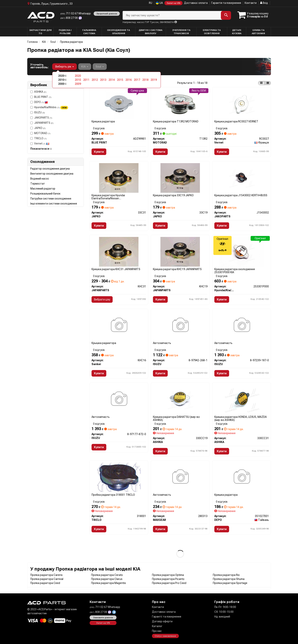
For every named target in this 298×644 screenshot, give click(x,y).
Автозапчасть (162, 343)
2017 (137, 80)
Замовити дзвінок (103, 618)
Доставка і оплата (196, 3)
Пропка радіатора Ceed (45, 583)
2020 (78, 76)
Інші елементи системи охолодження (54, 204)
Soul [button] (100, 67)
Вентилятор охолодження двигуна (52, 174)
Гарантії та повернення (167, 617)
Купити (99, 152)
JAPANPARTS (42, 123)
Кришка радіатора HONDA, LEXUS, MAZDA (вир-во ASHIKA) (241, 418)
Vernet (40, 143)
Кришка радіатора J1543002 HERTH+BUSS (241, 195)
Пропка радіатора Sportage (230, 583)
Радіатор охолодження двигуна (50, 169)
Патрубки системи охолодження (51, 199)
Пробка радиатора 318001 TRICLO (113, 495)
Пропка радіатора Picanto (168, 579)
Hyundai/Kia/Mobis (49, 107)
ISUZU (38, 112)
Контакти (251, 3)
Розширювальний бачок (45, 194)
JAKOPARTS (41, 118)
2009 (78, 84)
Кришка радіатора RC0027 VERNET (236, 121)
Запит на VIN (173, 3)
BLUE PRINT (41, 97)
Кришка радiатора (226, 495)
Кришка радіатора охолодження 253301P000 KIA (235, 271)
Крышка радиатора (104, 343)
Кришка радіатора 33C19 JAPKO (173, 195)
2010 (78, 80)
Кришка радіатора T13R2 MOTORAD (176, 121)
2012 (95, 80)
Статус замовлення (165, 636)
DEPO (39, 102)
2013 (103, 80)
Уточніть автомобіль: (39, 66)
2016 (129, 80)
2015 (120, 80)
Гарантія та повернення (226, 3)
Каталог (157, 626)
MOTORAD (40, 133)
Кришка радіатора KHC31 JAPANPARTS (116, 269)
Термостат (38, 184)
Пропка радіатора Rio (226, 575)
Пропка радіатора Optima (168, 575)
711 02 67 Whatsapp (76, 13)
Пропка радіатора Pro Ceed (169, 583)
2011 (86, 80)
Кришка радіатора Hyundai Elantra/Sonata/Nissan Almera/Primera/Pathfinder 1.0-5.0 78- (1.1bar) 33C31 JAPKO (114, 197)
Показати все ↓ (41, 149)
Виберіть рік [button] (64, 67)
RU (151, 3)
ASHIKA (38, 92)
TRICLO (38, 138)
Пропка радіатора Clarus (107, 579)
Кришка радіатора (103, 121)
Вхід (264, 3)
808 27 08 (69, 18)
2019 (154, 80)
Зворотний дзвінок (107, 14)
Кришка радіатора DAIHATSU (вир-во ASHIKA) (176, 418)
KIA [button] (85, 67)
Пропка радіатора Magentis (109, 583)
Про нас (157, 631)
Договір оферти (162, 621)
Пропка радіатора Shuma (229, 579)
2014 (112, 80)
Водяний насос (40, 179)
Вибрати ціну (102, 299)
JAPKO (38, 128)
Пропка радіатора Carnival (47, 579)
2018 (145, 80)
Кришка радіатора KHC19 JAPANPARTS (177, 269)
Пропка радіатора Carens (46, 575)
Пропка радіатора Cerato (107, 575)
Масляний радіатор (43, 189)
